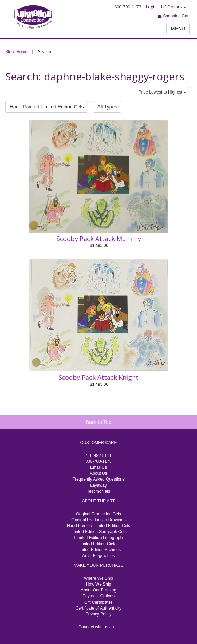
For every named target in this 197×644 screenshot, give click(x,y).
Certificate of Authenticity (98, 608)
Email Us (98, 467)
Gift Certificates (98, 602)
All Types (107, 107)
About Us (98, 473)
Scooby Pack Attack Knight (98, 377)
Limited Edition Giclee (98, 544)
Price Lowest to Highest (162, 92)
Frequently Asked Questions (98, 479)
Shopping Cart (174, 16)
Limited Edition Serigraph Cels (98, 532)
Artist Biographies (98, 556)
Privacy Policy (99, 614)
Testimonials (98, 491)
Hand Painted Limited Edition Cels (47, 107)
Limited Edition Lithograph (99, 538)
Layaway (98, 485)
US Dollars (174, 7)
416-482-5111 (99, 456)
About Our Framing (98, 590)
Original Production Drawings (98, 520)
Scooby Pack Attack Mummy (99, 239)
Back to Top (99, 422)
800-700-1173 (99, 461)
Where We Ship (98, 578)
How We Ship (98, 584)
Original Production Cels (98, 514)
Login (151, 7)
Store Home (16, 52)
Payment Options (98, 596)
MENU (178, 29)
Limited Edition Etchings (98, 550)
